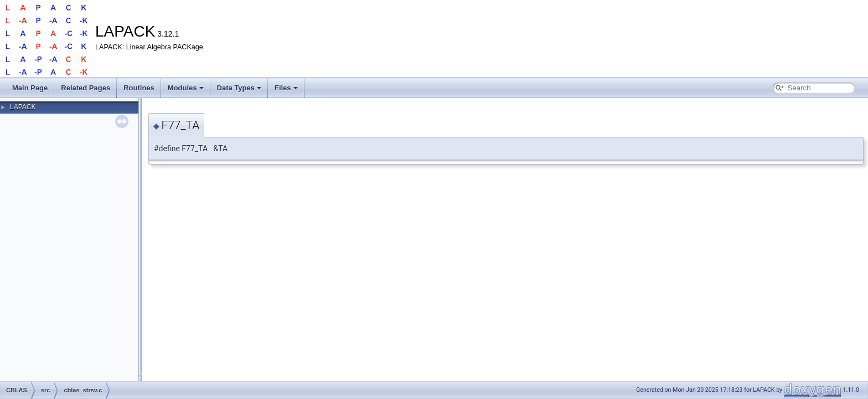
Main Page (30, 88)
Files (286, 88)
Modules (186, 88)
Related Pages (86, 88)
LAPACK (23, 107)
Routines (139, 88)
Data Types (239, 88)
